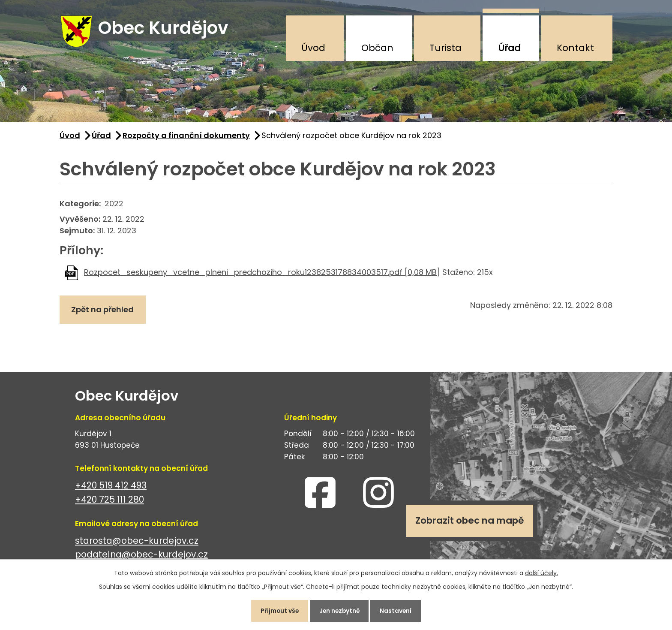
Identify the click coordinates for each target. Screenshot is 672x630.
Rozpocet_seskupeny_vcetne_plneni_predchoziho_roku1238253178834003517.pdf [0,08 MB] (262, 273)
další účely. (541, 572)
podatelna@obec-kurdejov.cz (141, 556)
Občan (377, 48)
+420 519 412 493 (111, 487)
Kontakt (575, 48)
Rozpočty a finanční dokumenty (186, 137)
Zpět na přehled (103, 311)
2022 (114, 205)
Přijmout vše (277, 610)
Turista (445, 48)
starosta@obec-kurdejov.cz (137, 542)
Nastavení (398, 610)
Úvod (313, 48)
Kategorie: (80, 205)
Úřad (509, 48)
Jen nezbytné (339, 610)
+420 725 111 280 (109, 501)
